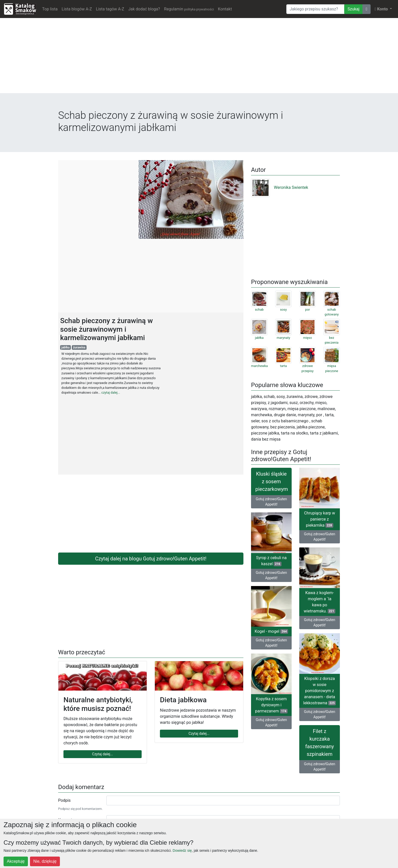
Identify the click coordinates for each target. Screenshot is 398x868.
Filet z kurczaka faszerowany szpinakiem (320, 743)
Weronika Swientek (280, 187)
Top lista (50, 9)
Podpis (64, 800)
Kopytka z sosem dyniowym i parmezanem (271, 705)
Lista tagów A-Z (110, 9)
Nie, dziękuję (45, 861)
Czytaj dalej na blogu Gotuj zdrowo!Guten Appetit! (151, 559)
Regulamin (189, 9)
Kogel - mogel (271, 631)
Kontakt (225, 9)
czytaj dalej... (111, 393)
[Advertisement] (199, 58)
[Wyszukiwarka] (315, 9)
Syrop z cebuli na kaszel (271, 561)
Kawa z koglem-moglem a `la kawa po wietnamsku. (320, 602)
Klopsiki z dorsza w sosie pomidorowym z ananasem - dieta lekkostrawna (320, 691)
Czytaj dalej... (103, 754)
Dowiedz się (182, 850)
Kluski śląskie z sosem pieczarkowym (272, 481)
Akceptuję (16, 861)
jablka (65, 347)
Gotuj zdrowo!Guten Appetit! (271, 502)
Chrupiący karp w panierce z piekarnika (320, 519)
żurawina (79, 347)
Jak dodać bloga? (144, 9)
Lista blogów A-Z (77, 9)
